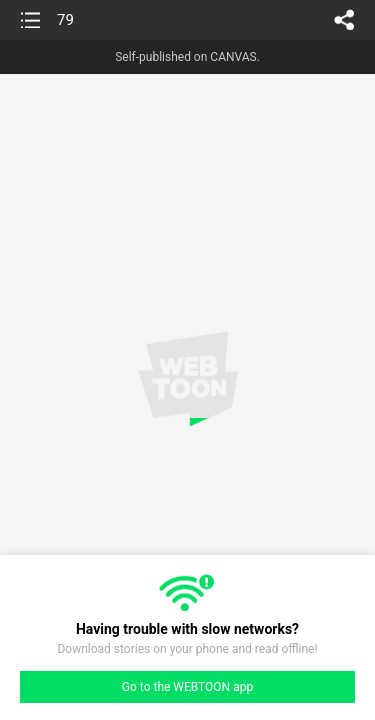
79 (65, 20)
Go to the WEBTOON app (187, 687)
